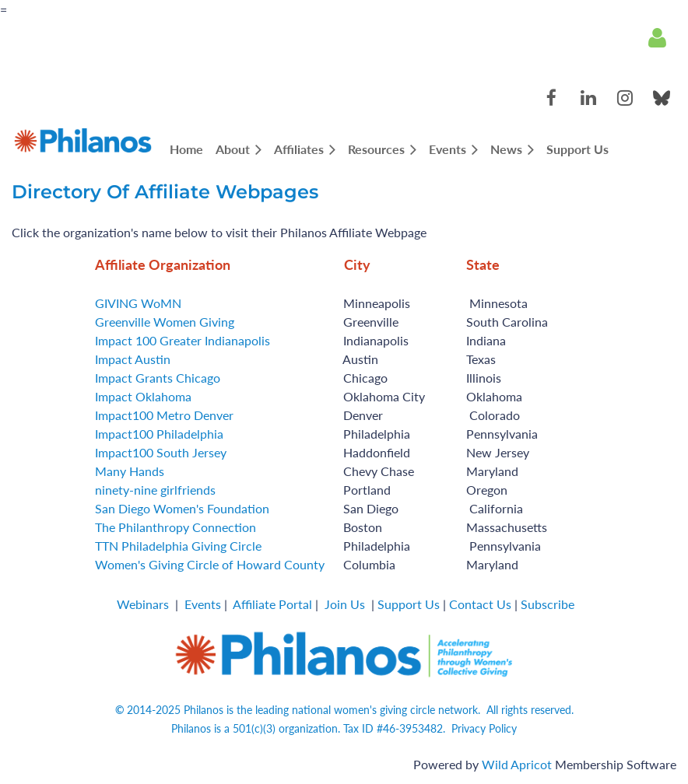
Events (203, 604)
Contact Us (480, 604)
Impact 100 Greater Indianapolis (183, 340)
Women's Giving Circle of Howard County (210, 564)
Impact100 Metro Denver (164, 415)
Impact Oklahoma (143, 396)
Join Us (345, 604)
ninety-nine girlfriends (155, 490)
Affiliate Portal (272, 604)
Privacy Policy (484, 728)
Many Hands (130, 471)
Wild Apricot (517, 764)
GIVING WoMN (138, 303)
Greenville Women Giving (165, 322)
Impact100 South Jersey (161, 452)
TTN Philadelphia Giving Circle (178, 546)
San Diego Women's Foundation (182, 508)
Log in (657, 38)
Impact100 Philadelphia (159, 434)
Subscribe (548, 604)
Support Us (409, 604)
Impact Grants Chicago (158, 378)
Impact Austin (133, 359)
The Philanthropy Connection (176, 527)
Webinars (143, 604)
